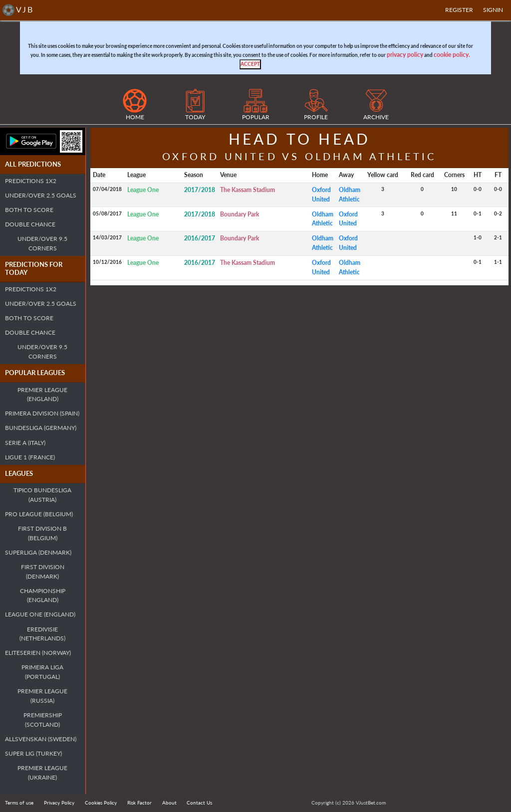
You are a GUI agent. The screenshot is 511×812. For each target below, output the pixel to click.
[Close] (250, 64)
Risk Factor (139, 803)
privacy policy (405, 55)
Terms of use (19, 803)
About (169, 803)
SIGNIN (493, 10)
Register (459, 10)
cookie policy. (452, 55)
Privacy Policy (59, 803)
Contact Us (199, 803)
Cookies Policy (101, 803)
